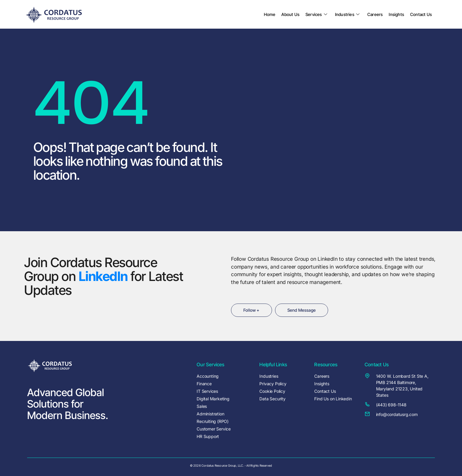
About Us (290, 14)
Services (316, 14)
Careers (375, 14)
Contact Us (421, 14)
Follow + (252, 310)
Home (270, 14)
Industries (347, 14)
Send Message (302, 310)
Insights (396, 14)
